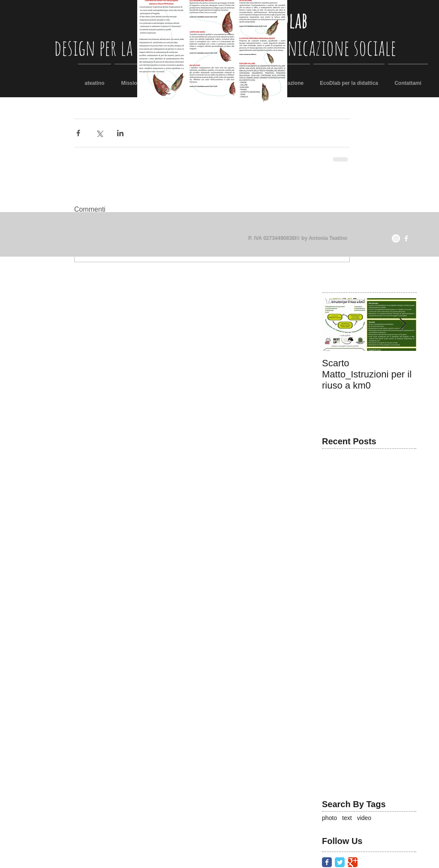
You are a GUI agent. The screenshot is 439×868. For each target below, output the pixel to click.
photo (329, 818)
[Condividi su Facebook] (78, 133)
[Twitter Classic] (340, 862)
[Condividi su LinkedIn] (120, 133)
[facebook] (406, 238)
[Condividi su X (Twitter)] (99, 133)
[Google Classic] (353, 862)
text (347, 818)
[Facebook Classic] (327, 862)
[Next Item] (403, 325)
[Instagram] (396, 238)
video (364, 818)
